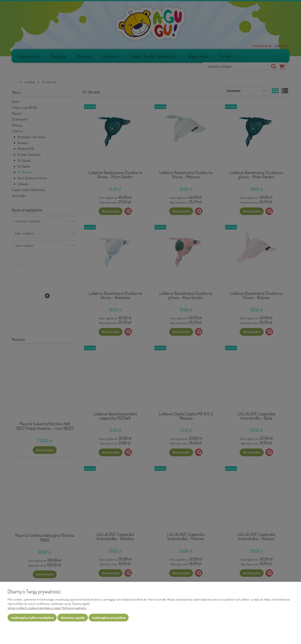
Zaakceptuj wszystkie (109, 618)
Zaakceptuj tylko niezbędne (32, 618)
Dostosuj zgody (73, 618)
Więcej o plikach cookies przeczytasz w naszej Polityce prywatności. (47, 608)
